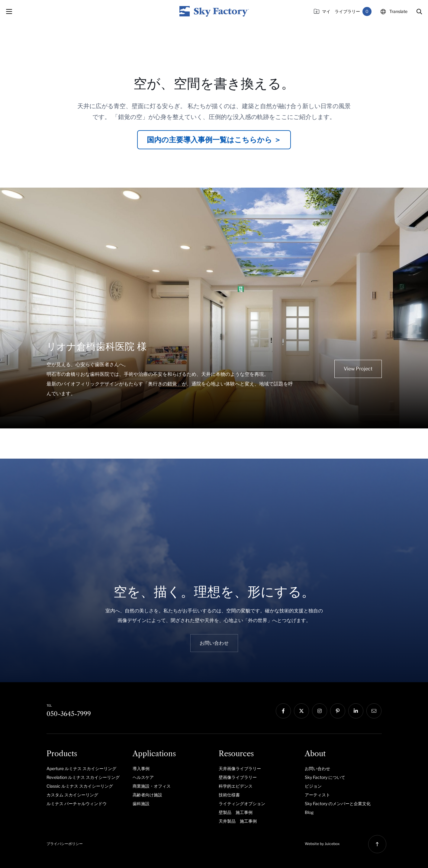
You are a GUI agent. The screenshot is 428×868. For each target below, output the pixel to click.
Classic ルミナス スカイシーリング (80, 786)
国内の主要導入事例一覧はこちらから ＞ (214, 140)
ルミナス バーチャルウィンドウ (77, 803)
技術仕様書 (229, 795)
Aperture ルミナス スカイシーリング (81, 768)
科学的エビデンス (236, 786)
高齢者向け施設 (147, 795)
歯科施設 (141, 803)
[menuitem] (85, 768)
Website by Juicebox (322, 844)
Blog (309, 812)
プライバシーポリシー (65, 844)
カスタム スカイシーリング (72, 795)
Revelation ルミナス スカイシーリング (83, 777)
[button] (419, 11)
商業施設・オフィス (152, 786)
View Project (358, 369)
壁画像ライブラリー (238, 777)
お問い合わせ (317, 768)
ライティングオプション (242, 803)
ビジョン (313, 786)
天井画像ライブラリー (240, 768)
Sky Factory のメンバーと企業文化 (338, 803)
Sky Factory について (325, 777)
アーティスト (317, 795)
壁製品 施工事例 (236, 812)
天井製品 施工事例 (238, 821)
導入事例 (141, 768)
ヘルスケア (143, 777)
